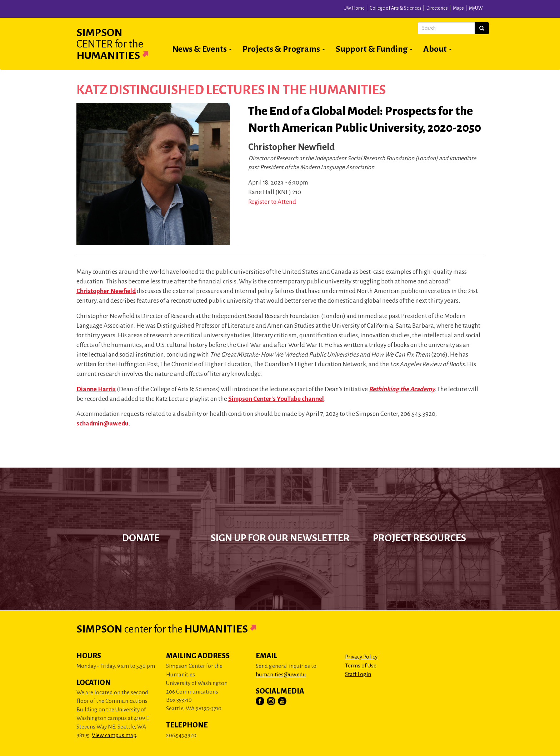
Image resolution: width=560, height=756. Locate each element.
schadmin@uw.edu (102, 424)
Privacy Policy (361, 657)
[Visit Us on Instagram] (271, 701)
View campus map (114, 735)
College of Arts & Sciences (396, 8)
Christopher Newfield (106, 291)
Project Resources (419, 538)
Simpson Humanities (121, 44)
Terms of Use (361, 666)
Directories (437, 8)
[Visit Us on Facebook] (260, 701)
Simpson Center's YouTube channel (276, 399)
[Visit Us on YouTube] (282, 701)
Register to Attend (272, 202)
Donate (141, 538)
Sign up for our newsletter (280, 538)
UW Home (354, 8)
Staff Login (358, 674)
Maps (458, 8)
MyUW (476, 8)
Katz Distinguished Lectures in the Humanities (231, 90)
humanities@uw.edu (281, 674)
